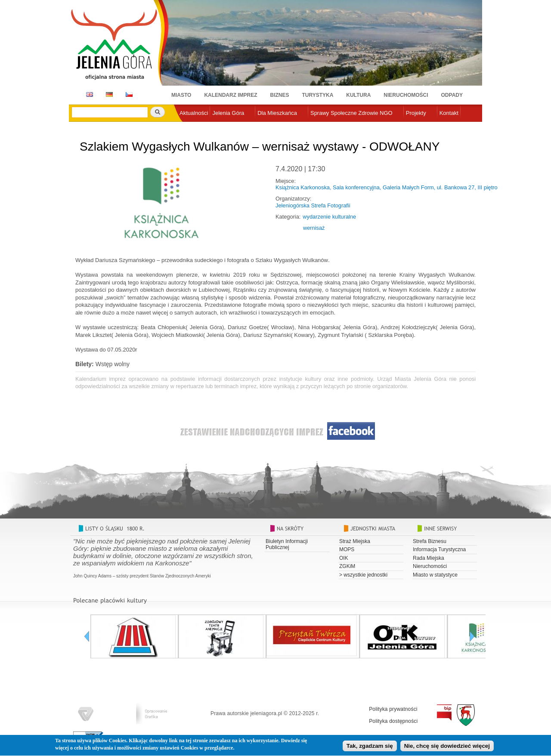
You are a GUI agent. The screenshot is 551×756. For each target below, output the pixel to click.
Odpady (452, 95)
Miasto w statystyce (435, 575)
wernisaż (314, 228)
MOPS (347, 549)
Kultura (358, 95)
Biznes (280, 95)
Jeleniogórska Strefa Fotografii (313, 205)
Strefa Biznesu (430, 541)
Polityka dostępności (393, 721)
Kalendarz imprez (231, 95)
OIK (344, 558)
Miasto (181, 95)
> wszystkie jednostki (363, 575)
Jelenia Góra (228, 113)
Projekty (416, 113)
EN (88, 94)
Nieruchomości (406, 95)
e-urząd (189, 127)
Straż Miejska (355, 541)
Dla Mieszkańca (277, 113)
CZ (129, 94)
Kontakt (449, 113)
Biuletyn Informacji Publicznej (287, 544)
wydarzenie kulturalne (329, 217)
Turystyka (318, 95)
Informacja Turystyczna (439, 549)
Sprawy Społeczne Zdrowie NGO (351, 113)
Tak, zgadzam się (370, 748)
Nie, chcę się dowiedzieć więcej (447, 748)
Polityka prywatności (393, 709)
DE (108, 94)
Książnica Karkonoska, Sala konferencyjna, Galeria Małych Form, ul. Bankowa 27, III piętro (387, 187)
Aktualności (194, 113)
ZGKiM (347, 566)
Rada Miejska (429, 558)
